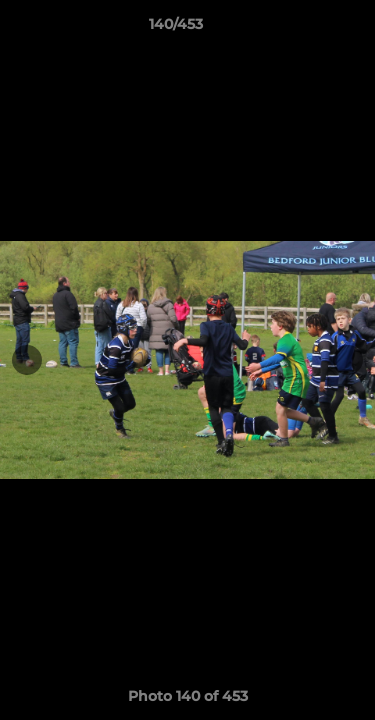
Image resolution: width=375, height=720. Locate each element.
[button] (303, 29)
